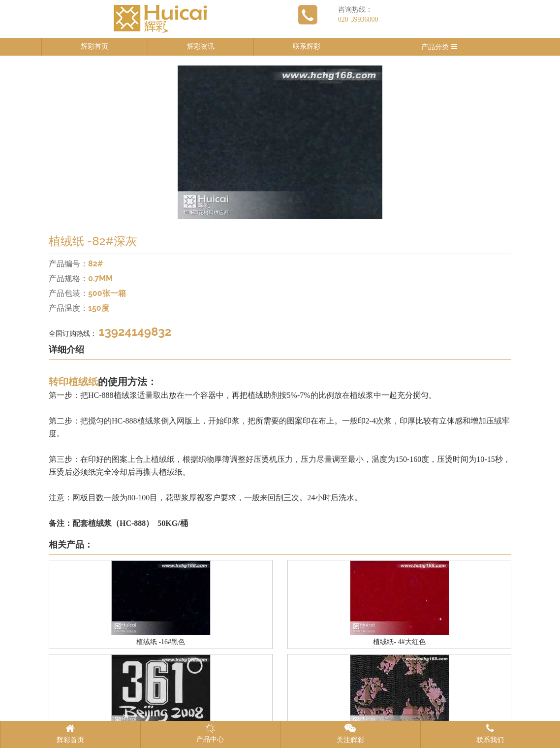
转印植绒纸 (73, 382)
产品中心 (210, 733)
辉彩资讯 (201, 47)
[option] (280, 142)
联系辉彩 (307, 47)
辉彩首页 (94, 47)
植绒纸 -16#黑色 (161, 642)
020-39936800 (358, 19)
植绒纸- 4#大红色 (399, 642)
